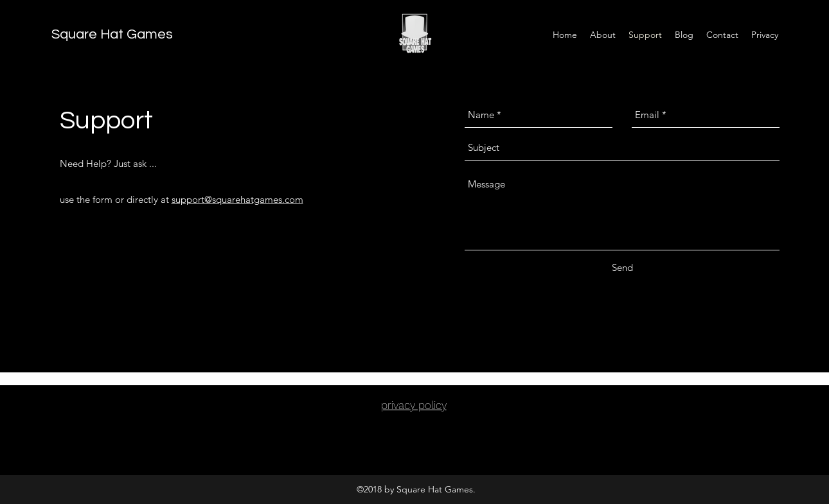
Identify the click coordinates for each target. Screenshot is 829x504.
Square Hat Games (112, 34)
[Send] (622, 268)
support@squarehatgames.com (237, 199)
